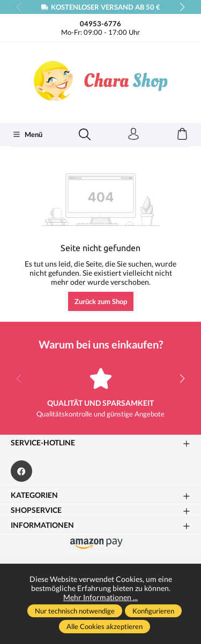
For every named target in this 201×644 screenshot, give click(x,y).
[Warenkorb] (182, 134)
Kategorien (34, 495)
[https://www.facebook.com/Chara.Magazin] (21, 471)
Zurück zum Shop (101, 301)
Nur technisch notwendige (75, 611)
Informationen (42, 525)
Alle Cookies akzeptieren (105, 626)
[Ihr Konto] (133, 134)
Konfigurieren (153, 611)
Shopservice (36, 510)
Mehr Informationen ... (100, 597)
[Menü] (27, 134)
